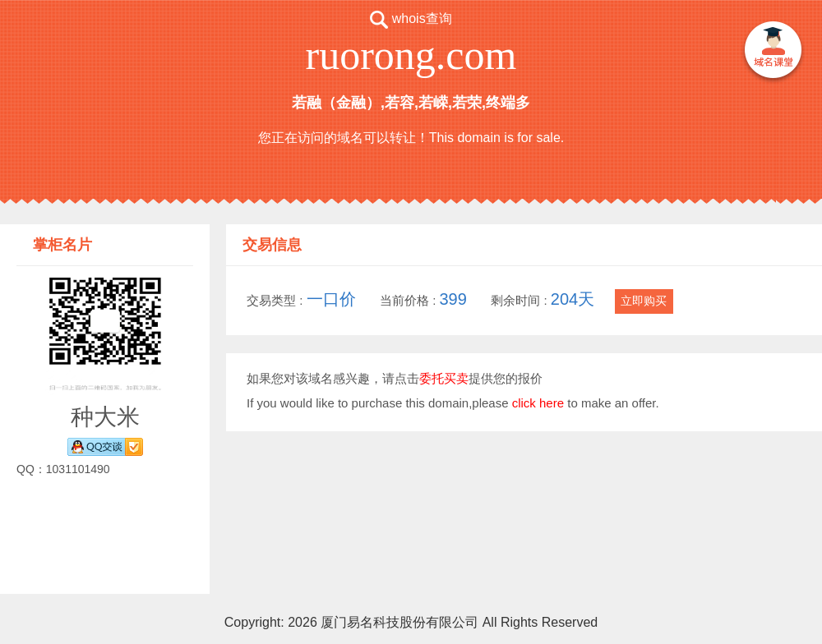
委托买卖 (444, 378)
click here (538, 403)
